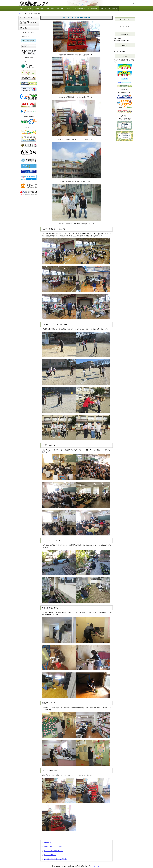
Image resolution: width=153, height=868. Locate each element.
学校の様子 (50, 9)
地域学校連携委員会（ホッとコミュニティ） (28, 23)
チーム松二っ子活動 (26, 18)
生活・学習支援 (39, 9)
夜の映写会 (47, 843)
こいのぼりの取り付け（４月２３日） (56, 859)
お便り (29, 9)
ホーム (22, 9)
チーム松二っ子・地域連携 (109, 9)
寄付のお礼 (23, 28)
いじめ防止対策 (80, 9)
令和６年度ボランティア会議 (53, 847)
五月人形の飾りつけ (50, 855)
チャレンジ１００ (125, 82)
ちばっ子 (125, 79)
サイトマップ (98, 866)
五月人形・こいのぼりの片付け (53, 851)
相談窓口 (69, 9)
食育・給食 (60, 9)
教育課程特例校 (93, 9)
